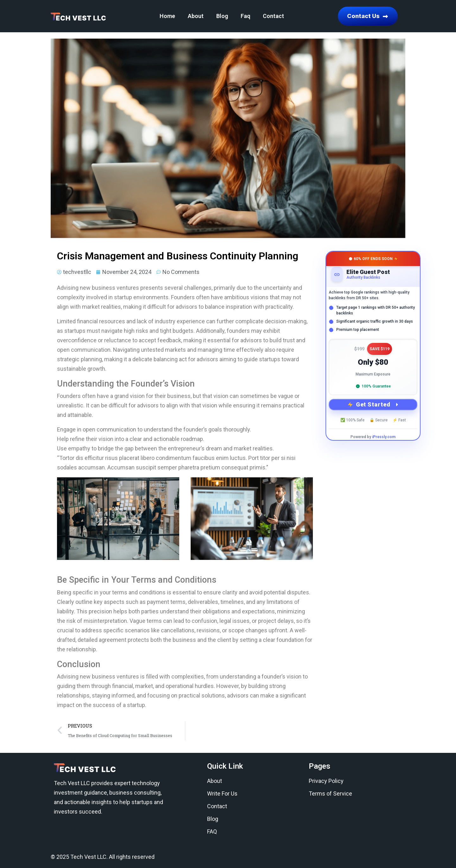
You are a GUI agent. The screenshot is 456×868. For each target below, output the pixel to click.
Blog (222, 16)
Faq (245, 16)
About (196, 16)
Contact (273, 16)
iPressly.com (384, 437)
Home (167, 16)
